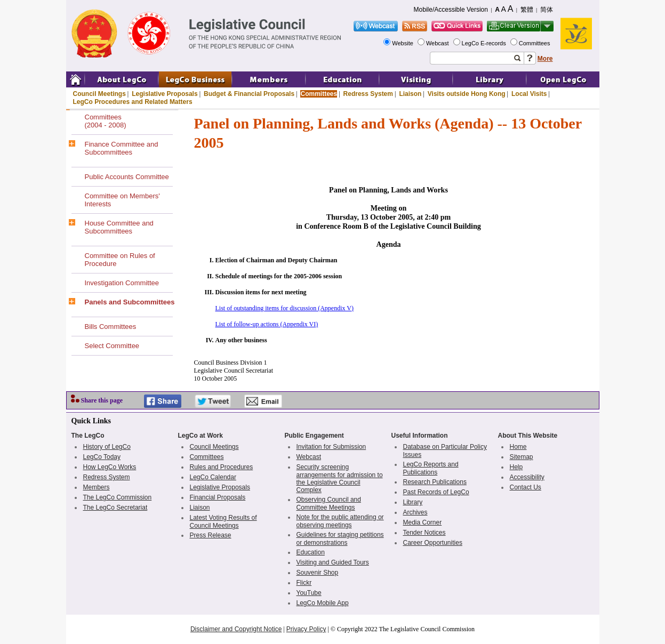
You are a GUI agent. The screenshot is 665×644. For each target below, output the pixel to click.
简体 (547, 10)
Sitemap (522, 457)
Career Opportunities (433, 543)
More (545, 59)
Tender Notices (424, 533)
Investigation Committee (122, 283)
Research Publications (435, 482)
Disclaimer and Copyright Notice (236, 629)
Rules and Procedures (222, 467)
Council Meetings (99, 94)
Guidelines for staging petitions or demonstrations (340, 539)
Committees (535, 43)
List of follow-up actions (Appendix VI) (267, 324)
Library (413, 502)
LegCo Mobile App (323, 603)
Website (403, 43)
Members (97, 487)
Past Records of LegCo (436, 492)
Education (311, 552)
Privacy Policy (306, 629)
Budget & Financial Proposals (249, 94)
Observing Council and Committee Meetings (329, 504)
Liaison (410, 94)
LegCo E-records (485, 43)
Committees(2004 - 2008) (106, 121)
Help (516, 467)
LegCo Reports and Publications (431, 468)
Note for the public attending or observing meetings (340, 521)
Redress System (368, 94)
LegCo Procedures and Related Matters (133, 102)
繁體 (527, 10)
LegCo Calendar (213, 477)
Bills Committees (111, 327)
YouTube (309, 593)
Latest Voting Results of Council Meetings (223, 522)
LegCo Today (102, 457)
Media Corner (423, 522)
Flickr (304, 583)
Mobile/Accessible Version (451, 10)
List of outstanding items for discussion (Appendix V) (285, 308)
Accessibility (527, 477)
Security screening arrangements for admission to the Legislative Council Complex (340, 478)
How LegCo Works (110, 467)
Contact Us (526, 487)
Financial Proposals (218, 497)
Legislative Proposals (165, 94)
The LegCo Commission (118, 497)
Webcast (438, 43)
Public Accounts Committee (127, 177)
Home (518, 447)
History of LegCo (107, 447)
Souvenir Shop (318, 573)
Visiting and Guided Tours (333, 562)
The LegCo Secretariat (115, 508)
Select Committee (112, 346)
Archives (415, 512)
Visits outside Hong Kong (467, 94)
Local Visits (529, 94)
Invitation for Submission (331, 447)
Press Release (211, 535)
